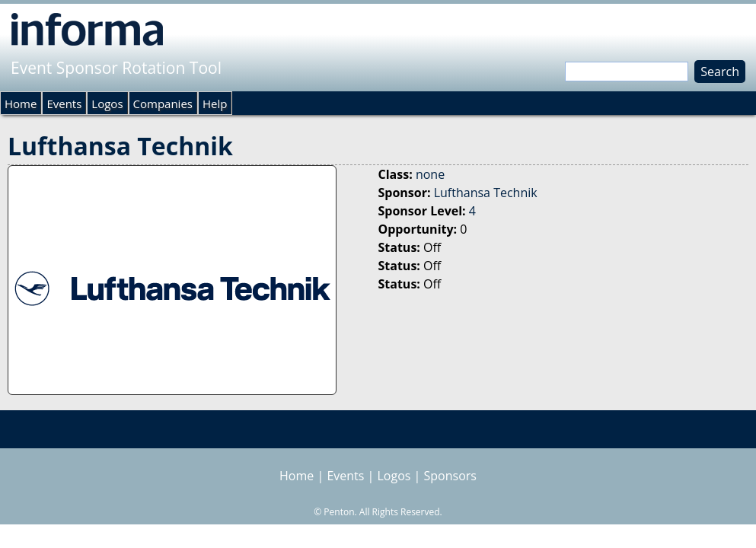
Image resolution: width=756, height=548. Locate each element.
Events (64, 104)
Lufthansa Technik (486, 193)
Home (21, 104)
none (430, 174)
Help (215, 104)
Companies (163, 104)
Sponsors (450, 476)
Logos (107, 104)
